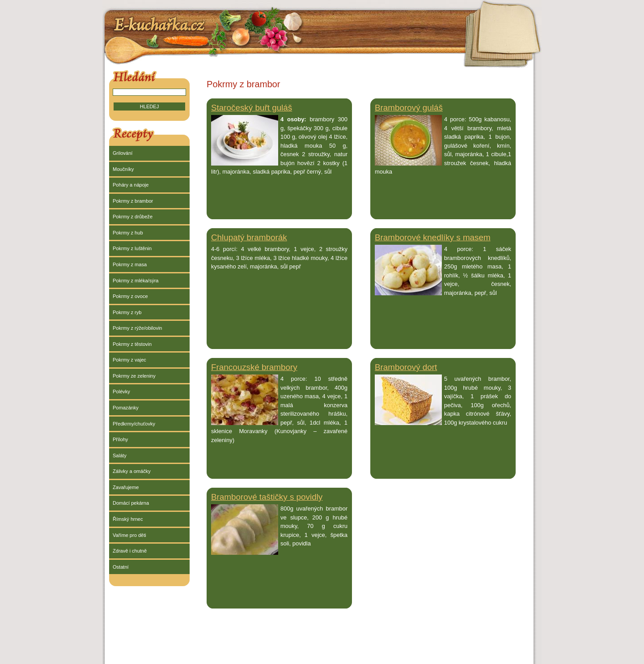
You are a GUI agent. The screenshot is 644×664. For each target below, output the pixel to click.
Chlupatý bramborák (249, 237)
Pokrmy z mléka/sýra (136, 281)
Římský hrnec (128, 519)
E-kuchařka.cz (160, 24)
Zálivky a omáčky (132, 471)
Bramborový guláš (409, 108)
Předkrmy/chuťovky (134, 424)
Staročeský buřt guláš (252, 108)
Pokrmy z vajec (129, 360)
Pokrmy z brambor (133, 201)
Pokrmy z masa (130, 264)
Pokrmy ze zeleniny (134, 376)
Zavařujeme (126, 487)
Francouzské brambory (254, 367)
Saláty (120, 455)
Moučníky (123, 169)
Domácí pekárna (131, 503)
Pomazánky (126, 408)
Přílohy (120, 439)
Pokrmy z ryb (127, 312)
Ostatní (121, 567)
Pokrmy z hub (128, 233)
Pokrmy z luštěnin (132, 248)
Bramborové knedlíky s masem (433, 237)
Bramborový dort (406, 367)
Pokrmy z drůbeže (133, 217)
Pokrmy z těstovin (132, 344)
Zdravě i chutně (130, 551)
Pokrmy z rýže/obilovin (138, 328)
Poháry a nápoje (131, 185)
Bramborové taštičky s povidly (267, 497)
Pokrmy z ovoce (130, 296)
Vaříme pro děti (129, 535)
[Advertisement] (369, 642)
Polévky (121, 392)
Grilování (123, 153)
